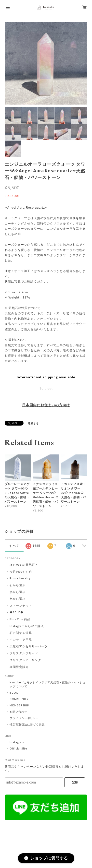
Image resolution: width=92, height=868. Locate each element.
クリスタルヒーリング (26, 660)
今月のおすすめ (21, 572)
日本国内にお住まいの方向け (46, 405)
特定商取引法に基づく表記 (27, 724)
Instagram (17, 742)
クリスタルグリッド (24, 653)
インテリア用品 (21, 640)
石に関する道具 (21, 633)
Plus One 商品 (20, 619)
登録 (75, 782)
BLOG (14, 693)
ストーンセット (21, 606)
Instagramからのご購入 (27, 626)
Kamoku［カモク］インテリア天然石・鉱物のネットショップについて (48, 684)
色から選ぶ (18, 599)
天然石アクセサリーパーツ (29, 646)
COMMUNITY (19, 699)
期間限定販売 (19, 667)
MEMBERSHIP (19, 705)
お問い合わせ (18, 712)
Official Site (18, 748)
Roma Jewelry (20, 578)
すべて (14, 546)
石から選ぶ (18, 585)
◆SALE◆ (17, 612)
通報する (33, 423)
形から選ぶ (18, 592)
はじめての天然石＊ (24, 565)
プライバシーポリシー (24, 718)
